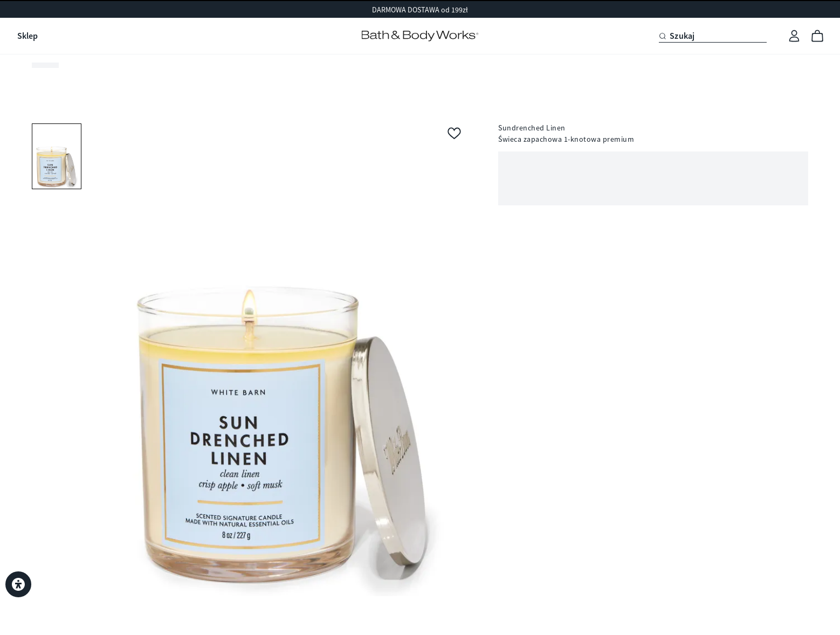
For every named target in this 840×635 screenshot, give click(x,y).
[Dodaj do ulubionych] (454, 134)
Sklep (27, 36)
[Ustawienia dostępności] (18, 584)
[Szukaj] (713, 36)
